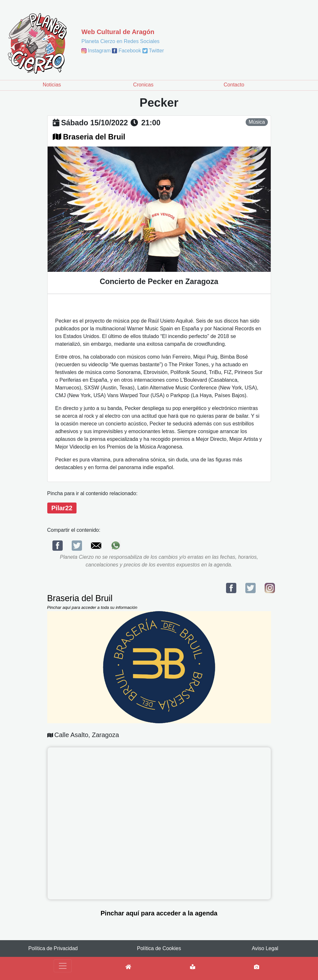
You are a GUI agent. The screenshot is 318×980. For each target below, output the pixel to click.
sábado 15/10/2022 (95, 123)
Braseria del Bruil (94, 137)
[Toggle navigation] (63, 966)
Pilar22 (62, 508)
